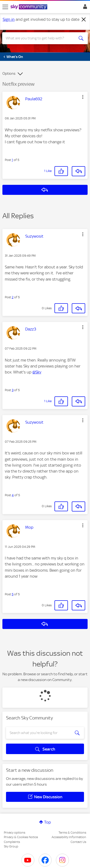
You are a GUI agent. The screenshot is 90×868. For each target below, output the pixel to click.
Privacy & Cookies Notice (21, 837)
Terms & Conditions (72, 833)
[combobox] (41, 38)
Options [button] (9, 74)
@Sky (37, 372)
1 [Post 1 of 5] (12, 160)
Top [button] (48, 822)
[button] (83, 97)
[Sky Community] (30, 7)
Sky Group (11, 846)
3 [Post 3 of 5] (13, 390)
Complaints (12, 842)
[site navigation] (5, 7)
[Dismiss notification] (84, 20)
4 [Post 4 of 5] (13, 495)
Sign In (84, 8)
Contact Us (78, 842)
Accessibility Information (69, 837)
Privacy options (15, 833)
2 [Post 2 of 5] (13, 297)
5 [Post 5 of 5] (13, 594)
